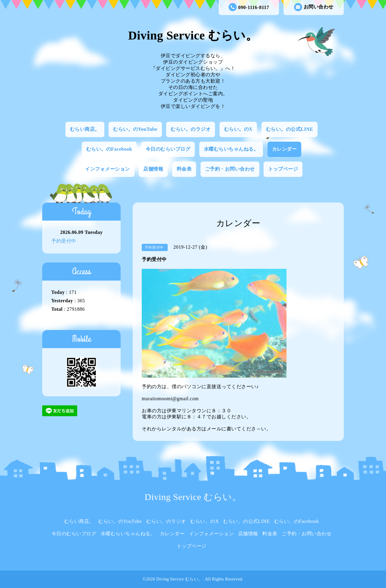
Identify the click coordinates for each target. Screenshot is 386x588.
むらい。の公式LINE (290, 129)
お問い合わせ (314, 7)
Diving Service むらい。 (193, 35)
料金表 (184, 169)
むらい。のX (238, 129)
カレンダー (285, 149)
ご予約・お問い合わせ (230, 169)
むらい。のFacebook (109, 149)
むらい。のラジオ (191, 129)
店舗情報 (153, 169)
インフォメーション (108, 169)
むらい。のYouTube (135, 129)
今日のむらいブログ (168, 149)
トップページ (283, 169)
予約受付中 (64, 241)
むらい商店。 (85, 129)
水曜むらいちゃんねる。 (231, 149)
